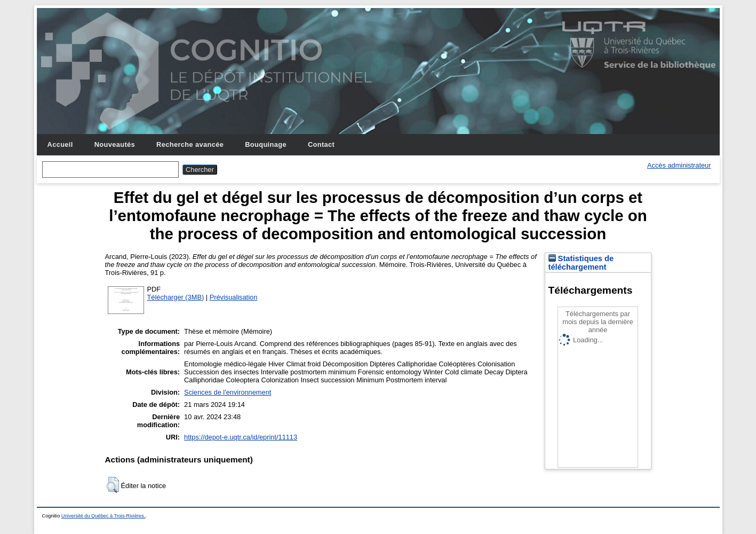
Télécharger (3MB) (176, 297)
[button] (113, 485)
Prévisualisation (234, 297)
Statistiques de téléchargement (581, 263)
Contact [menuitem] (321, 144)
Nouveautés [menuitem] (115, 144)
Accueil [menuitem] (60, 144)
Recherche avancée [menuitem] (190, 144)
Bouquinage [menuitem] (266, 144)
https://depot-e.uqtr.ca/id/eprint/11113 (241, 437)
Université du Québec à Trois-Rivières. (104, 516)
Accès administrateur (679, 165)
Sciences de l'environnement (228, 392)
